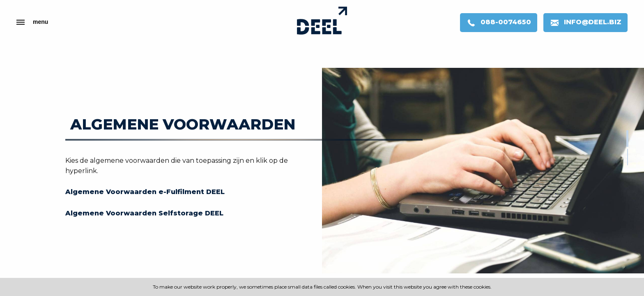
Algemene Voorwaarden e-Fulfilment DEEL (145, 192)
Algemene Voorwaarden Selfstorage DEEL (144, 213)
